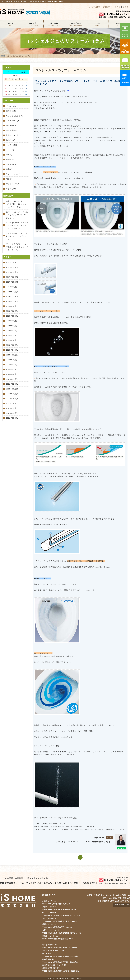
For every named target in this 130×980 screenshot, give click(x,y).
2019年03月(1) (12, 345)
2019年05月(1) (12, 355)
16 (26, 88)
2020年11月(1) (12, 369)
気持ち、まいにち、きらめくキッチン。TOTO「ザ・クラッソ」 (17, 215)
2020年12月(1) (12, 374)
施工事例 (54, 24)
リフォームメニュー (33, 24)
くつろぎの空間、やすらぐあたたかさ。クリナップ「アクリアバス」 (17, 225)
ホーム (11, 24)
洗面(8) (9, 155)
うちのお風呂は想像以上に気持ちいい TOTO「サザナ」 (17, 236)
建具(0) (9, 169)
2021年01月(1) (12, 379)
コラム (126, 7)
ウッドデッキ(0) (13, 184)
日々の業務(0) (12, 130)
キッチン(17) (11, 145)
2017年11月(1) (12, 287)
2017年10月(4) (12, 282)
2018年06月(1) (12, 311)
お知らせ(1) (11, 111)
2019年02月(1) (12, 340)
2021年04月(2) (12, 394)
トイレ (109, 838)
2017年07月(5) (12, 267)
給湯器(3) (10, 159)
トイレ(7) (10, 150)
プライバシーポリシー (121, 905)
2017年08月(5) (12, 272)
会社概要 (106, 7)
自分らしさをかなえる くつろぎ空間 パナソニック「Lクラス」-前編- (17, 204)
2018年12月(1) (12, 331)
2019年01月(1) (12, 335)
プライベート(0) (13, 121)
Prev (10, 72)
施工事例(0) (11, 125)
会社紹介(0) (11, 164)
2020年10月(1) (12, 365)
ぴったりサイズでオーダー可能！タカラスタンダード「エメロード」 (17, 247)
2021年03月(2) (12, 389)
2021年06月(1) (12, 403)
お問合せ (116, 7)
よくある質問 (94, 7)
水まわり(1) (11, 189)
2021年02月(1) (12, 384)
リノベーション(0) (14, 174)
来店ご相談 (76, 24)
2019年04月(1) (12, 350)
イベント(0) (11, 106)
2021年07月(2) (12, 408)
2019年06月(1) (12, 360)
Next (23, 72)
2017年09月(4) (12, 277)
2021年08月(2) (12, 413)
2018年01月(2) (12, 292)
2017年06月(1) (12, 262)
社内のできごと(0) (14, 135)
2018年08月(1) (12, 316)
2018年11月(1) (12, 326)
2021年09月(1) (12, 418)
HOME (2, 56)
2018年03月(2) (12, 301)
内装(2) (9, 179)
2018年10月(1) (12, 321)
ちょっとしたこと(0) (15, 116)
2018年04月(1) (12, 306)
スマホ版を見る (42, 878)
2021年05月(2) (12, 399)
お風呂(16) (11, 140)
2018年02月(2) (12, 296)
